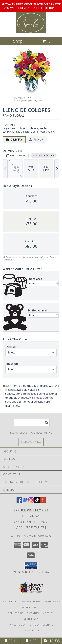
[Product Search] (32, 423)
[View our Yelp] (43, 502)
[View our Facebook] (19, 502)
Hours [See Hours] (52, 641)
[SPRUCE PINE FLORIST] (31, 32)
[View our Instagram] (31, 502)
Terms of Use (31, 631)
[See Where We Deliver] (31, 442)
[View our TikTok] (37, 502)
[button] (31, 566)
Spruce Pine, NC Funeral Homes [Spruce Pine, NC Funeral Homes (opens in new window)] (22, 601)
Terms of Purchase (41, 625)
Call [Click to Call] (10, 641)
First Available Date (44, 155)
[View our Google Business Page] (25, 502)
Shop (16, 41)
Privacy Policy (16, 625)
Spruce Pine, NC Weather (24, 613)
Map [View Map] (31, 641)
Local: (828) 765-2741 (31, 528)
